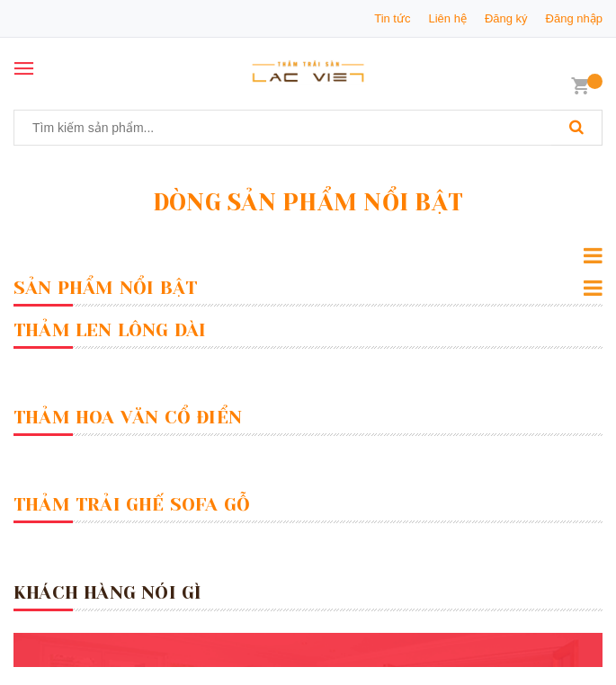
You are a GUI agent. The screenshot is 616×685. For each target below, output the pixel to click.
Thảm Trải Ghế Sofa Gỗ (132, 505)
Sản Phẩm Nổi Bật (105, 288)
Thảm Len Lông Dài (110, 330)
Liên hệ (447, 18)
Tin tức (392, 18)
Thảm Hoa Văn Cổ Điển (128, 418)
